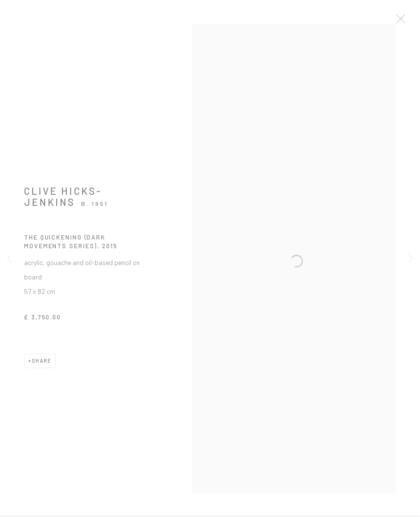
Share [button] (42, 364)
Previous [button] (10, 258)
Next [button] (410, 258)
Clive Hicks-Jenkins (63, 200)
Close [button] (403, 22)
